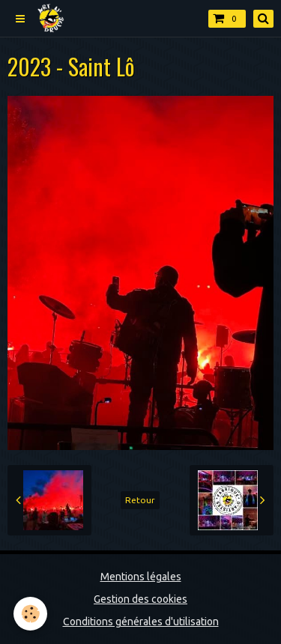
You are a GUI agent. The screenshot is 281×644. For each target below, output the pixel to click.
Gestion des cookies (140, 599)
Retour (140, 500)
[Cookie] (30, 614)
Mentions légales (141, 577)
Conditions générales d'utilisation (141, 622)
